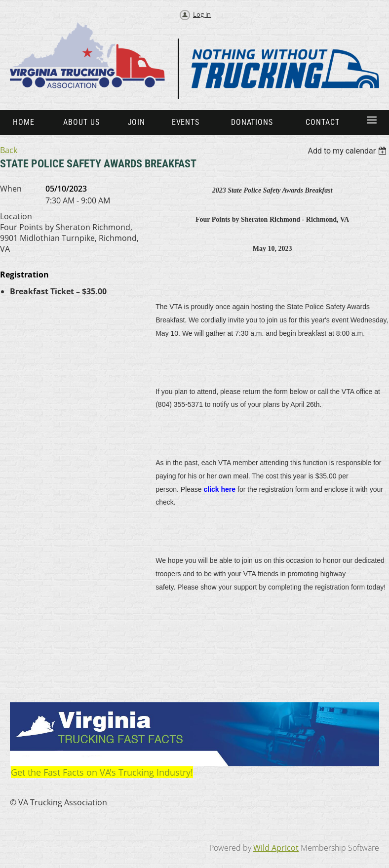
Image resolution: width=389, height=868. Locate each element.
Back (9, 150)
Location (16, 216)
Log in (202, 14)
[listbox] (348, 151)
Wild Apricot (276, 848)
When (11, 189)
